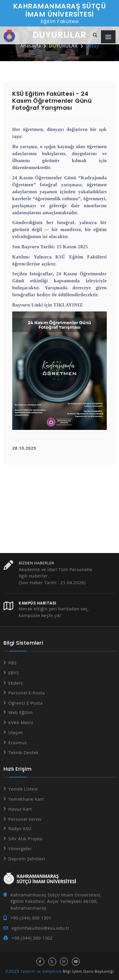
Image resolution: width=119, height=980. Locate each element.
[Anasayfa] (9, 36)
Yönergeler (20, 848)
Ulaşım (16, 732)
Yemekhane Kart (26, 799)
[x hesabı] (52, 962)
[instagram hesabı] (64, 962)
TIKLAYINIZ (68, 305)
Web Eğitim (21, 712)
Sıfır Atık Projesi (26, 839)
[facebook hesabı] (40, 962)
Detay (93, 46)
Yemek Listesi (23, 789)
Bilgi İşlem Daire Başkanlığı (88, 971)
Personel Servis (25, 819)
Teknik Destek (24, 752)
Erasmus (18, 742)
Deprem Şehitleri (27, 859)
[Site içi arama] (95, 35)
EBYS (14, 673)
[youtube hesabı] (76, 962)
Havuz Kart (20, 809)
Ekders (16, 683)
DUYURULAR (63, 46)
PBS (13, 663)
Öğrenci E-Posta (26, 703)
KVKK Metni (21, 722)
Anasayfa (31, 46)
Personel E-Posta (27, 693)
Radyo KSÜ (20, 828)
